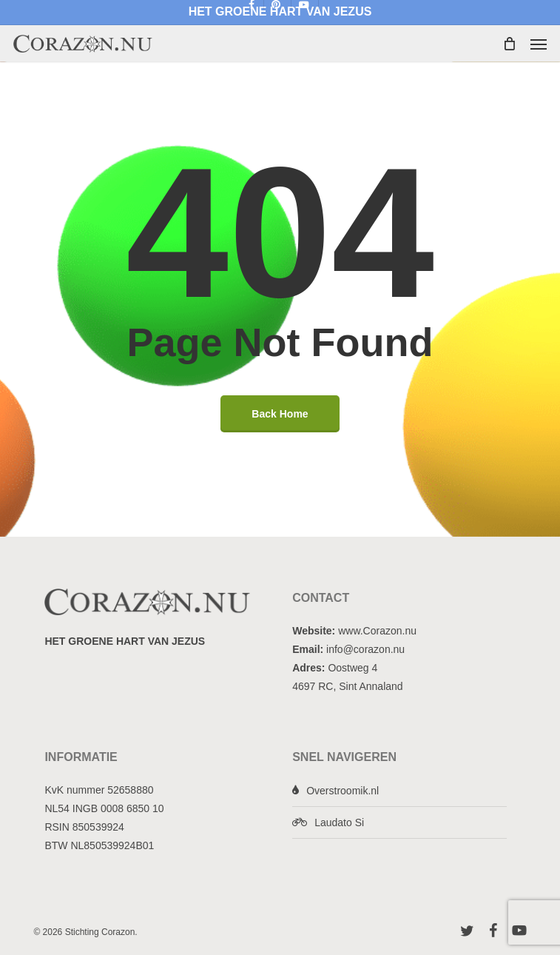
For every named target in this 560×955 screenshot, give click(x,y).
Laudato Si (339, 822)
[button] (539, 44)
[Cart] (509, 44)
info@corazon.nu (365, 649)
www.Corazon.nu (377, 631)
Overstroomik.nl (343, 791)
